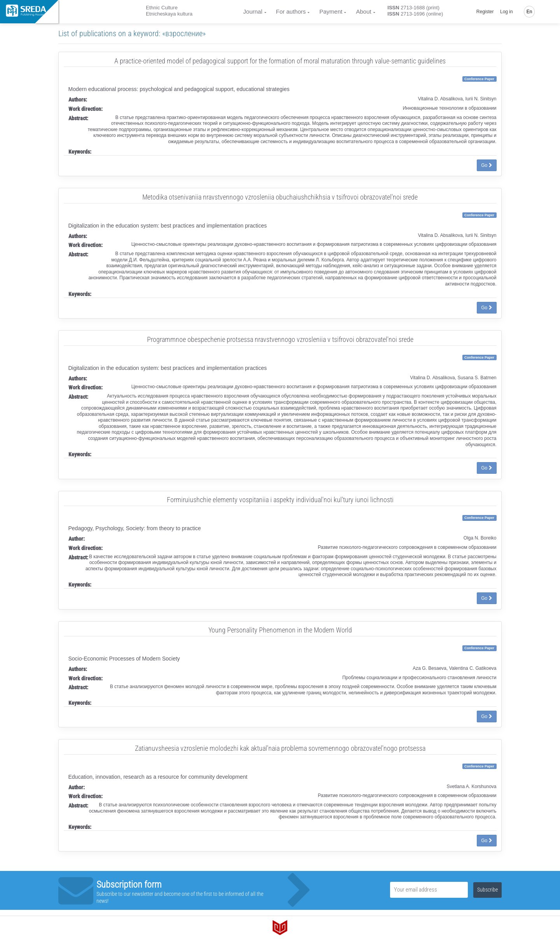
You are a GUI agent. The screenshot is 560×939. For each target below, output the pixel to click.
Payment (331, 11)
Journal (253, 11)
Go (486, 165)
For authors (291, 11)
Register (485, 12)
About (363, 11)
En (529, 12)
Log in (507, 12)
